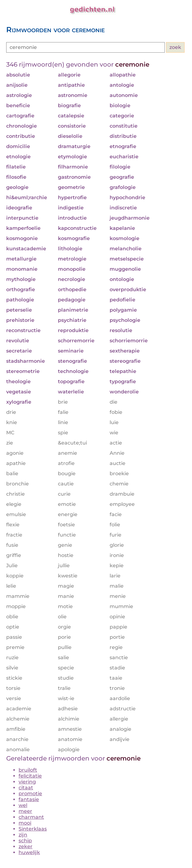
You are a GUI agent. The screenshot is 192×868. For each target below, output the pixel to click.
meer (25, 811)
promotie (30, 793)
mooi (25, 823)
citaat (26, 788)
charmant (31, 817)
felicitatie (30, 776)
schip (25, 841)
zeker (26, 846)
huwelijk (29, 852)
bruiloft (28, 770)
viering (27, 782)
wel (23, 805)
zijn (23, 835)
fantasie (29, 799)
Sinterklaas (33, 829)
